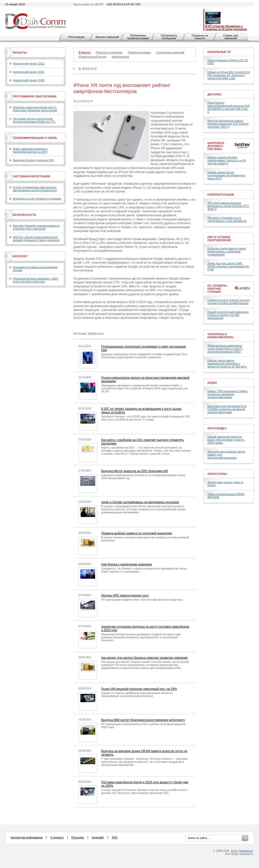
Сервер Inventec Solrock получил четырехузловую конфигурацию (229, 302)
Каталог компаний (107, 37)
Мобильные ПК (219, 52)
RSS (115, 837)
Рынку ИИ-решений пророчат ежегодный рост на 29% (139, 689)
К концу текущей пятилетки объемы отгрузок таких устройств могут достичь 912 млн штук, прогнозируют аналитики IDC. (145, 791)
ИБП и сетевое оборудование (219, 239)
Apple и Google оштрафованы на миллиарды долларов (140, 502)
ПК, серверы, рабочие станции (218, 289)
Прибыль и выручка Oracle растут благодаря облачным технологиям (35, 109)
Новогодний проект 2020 (29, 80)
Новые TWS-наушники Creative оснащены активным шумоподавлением (228, 394)
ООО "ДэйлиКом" (242, 851)
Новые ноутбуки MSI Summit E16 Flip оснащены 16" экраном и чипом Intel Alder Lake (229, 75)
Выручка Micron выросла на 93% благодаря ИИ (134, 471)
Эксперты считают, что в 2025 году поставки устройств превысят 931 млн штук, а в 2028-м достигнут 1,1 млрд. (146, 418)
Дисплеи (214, 94)
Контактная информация (27, 837)
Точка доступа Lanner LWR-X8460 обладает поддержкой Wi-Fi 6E (229, 266)
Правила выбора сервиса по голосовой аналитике (137, 533)
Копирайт (98, 837)
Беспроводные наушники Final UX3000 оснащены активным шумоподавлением (227, 409)
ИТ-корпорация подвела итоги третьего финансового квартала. (142, 600)
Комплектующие (221, 195)
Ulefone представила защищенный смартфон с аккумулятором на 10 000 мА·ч (227, 364)
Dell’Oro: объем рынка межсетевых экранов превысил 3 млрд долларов (36, 239)
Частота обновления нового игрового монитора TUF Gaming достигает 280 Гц (228, 124)
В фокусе (88, 69)
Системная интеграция (31, 176)
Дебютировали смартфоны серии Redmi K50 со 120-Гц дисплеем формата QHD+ (225, 349)
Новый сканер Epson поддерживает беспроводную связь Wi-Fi (226, 175)
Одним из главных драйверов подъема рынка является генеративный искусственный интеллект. (137, 694)
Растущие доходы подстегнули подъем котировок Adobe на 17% (34, 120)
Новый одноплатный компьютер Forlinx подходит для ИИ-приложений (228, 315)
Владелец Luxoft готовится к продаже (37, 199)
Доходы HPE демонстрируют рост (125, 596)
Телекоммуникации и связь (35, 138)
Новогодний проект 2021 (29, 72)
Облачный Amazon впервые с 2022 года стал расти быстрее (36, 280)
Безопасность (24, 215)
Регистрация (76, 37)
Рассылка (78, 837)
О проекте (57, 837)
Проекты (20, 53)
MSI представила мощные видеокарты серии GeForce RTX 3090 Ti (228, 206)
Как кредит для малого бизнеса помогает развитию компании (144, 658)
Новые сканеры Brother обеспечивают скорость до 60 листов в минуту (226, 160)
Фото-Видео (217, 428)
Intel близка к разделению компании (126, 564)
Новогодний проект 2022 (29, 63)
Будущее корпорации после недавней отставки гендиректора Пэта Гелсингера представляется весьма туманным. (144, 356)
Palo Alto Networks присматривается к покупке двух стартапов (36, 227)
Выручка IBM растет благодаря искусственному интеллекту (143, 720)
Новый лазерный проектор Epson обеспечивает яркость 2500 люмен (226, 440)
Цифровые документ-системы (216, 146)
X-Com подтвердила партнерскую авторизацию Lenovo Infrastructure (35, 189)
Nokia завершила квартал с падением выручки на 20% (30, 150)
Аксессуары (217, 474)
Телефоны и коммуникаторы (221, 336)
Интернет (20, 256)
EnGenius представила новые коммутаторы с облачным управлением (227, 251)
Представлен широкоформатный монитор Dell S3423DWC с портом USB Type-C (228, 107)
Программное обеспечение (35, 96)
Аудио (212, 383)
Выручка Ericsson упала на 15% (33, 160)
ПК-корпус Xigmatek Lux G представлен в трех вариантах (227, 219)
